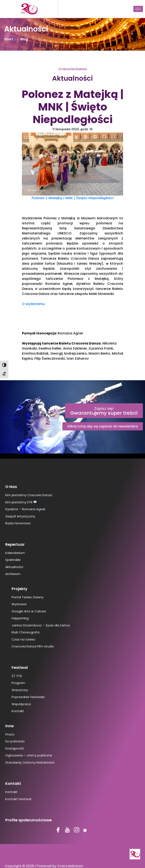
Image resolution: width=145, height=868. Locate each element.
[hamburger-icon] (138, 9)
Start (9, 39)
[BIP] (86, 830)
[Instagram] (77, 830)
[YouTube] (68, 830)
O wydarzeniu (33, 304)
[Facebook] (59, 830)
